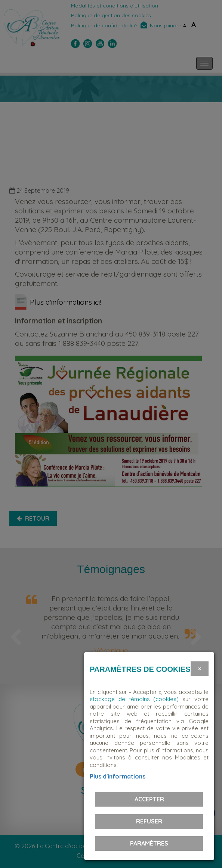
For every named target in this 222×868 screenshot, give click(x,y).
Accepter (149, 799)
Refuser (149, 821)
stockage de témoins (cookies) (134, 699)
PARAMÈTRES (149, 843)
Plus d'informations (118, 776)
